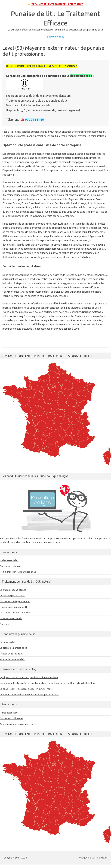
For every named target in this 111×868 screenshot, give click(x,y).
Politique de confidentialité (93, 858)
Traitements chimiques (12, 566)
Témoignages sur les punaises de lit (18, 572)
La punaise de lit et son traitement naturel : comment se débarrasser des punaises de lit (56, 30)
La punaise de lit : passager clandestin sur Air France (26, 689)
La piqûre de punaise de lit (13, 648)
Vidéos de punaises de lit (13, 659)
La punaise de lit (8, 642)
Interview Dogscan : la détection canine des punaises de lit (29, 694)
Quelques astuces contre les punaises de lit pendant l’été (29, 677)
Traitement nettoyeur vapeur (15, 601)
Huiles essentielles (9, 560)
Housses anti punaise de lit (14, 607)
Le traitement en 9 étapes (13, 590)
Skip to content (56, 37)
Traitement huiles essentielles (15, 613)
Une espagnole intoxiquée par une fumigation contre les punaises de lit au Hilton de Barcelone (48, 683)
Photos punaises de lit (11, 654)
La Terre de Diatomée (11, 618)
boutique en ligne (52, 542)
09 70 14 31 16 (34, 120)
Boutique (5, 624)
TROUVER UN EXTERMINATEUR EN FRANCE (57, 4)
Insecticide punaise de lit (12, 595)
